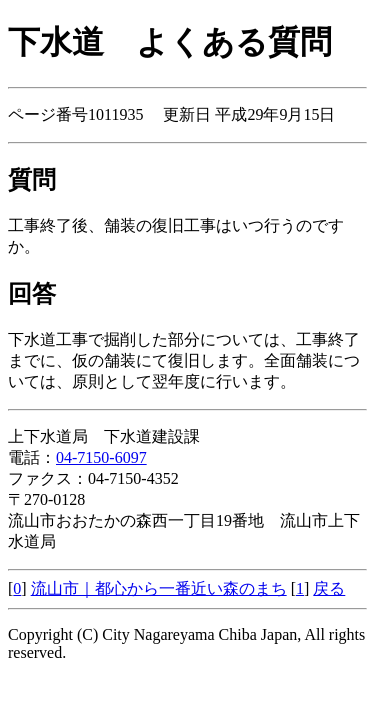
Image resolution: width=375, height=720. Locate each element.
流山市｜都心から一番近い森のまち (159, 588)
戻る (329, 588)
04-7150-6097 (101, 457)
